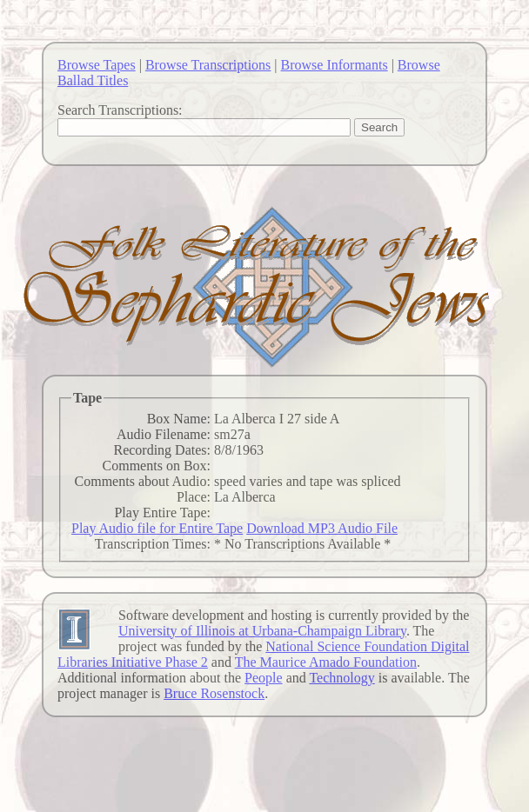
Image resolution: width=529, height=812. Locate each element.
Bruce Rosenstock (214, 693)
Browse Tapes (97, 65)
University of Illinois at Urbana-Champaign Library (262, 631)
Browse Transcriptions (208, 65)
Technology (342, 678)
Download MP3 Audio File (322, 528)
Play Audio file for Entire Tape (157, 528)
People (264, 678)
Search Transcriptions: (120, 110)
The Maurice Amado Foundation (326, 662)
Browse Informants (335, 65)
